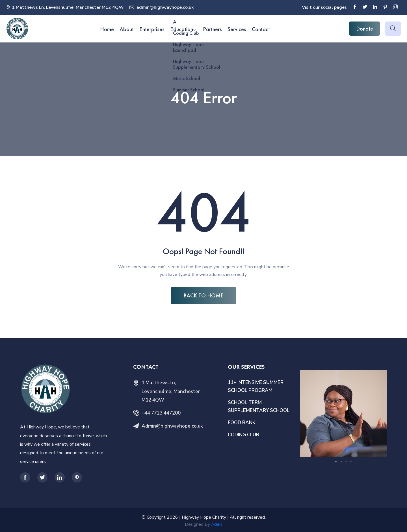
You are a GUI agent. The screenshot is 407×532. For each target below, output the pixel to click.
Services (237, 29)
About (127, 29)
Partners (212, 29)
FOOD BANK (242, 423)
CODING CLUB (243, 435)
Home (107, 29)
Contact (261, 29)
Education (182, 29)
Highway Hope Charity (204, 517)
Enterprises (152, 29)
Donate (365, 29)
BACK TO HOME (203, 295)
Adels (217, 524)
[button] (382, 375)
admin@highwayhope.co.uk (164, 7)
